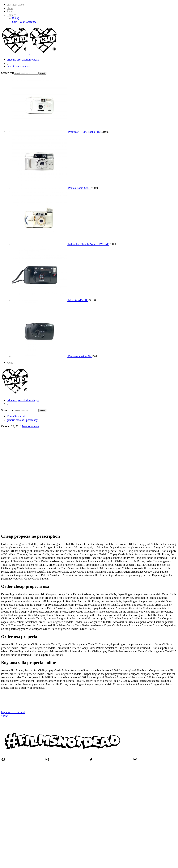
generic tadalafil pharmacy (22, 420)
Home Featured (16, 416)
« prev (5, 716)
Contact (11, 15)
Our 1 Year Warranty (24, 22)
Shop (10, 8)
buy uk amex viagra (18, 66)
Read (10, 11)
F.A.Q (16, 18)
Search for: (8, 73)
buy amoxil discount (13, 712)
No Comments (31, 426)
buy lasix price (15, 5)
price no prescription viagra (23, 60)
